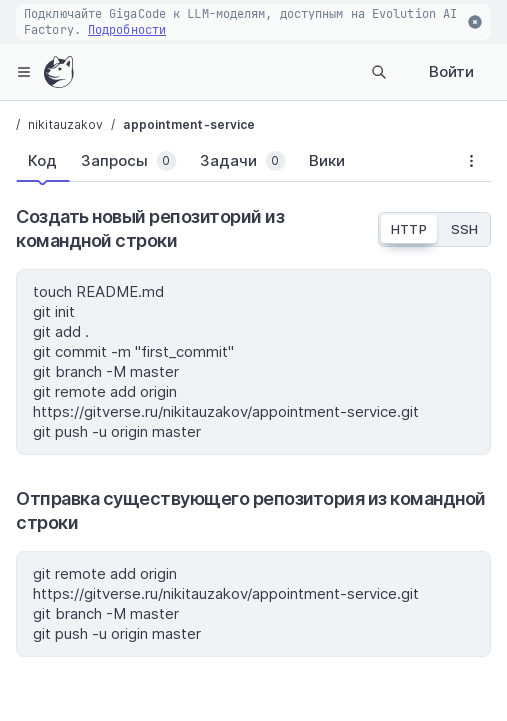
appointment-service (189, 124)
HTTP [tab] (408, 229)
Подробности (127, 30)
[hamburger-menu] (24, 72)
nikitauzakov (65, 124)
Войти (451, 71)
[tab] (42, 161)
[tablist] (233, 165)
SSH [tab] (464, 229)
